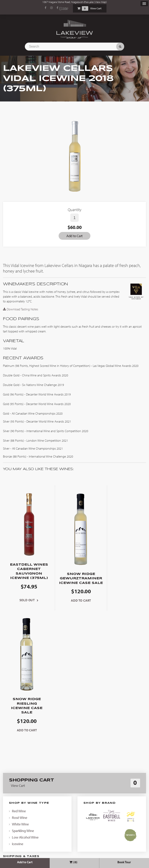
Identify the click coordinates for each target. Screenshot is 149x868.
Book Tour (124, 862)
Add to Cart (25, 862)
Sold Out (25, 604)
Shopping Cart (79, 8)
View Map (101, 2)
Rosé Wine (20, 692)
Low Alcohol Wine (25, 712)
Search (120, 47)
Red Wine (19, 686)
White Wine (20, 699)
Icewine (18, 718)
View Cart (96, 8)
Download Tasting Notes (21, 309)
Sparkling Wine (23, 705)
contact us (101, 738)
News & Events (74, 785)
